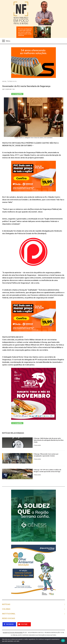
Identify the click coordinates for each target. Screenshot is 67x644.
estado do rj (12, 81)
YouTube (24, 624)
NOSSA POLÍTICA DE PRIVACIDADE (13, 633)
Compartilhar (17, 94)
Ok (63, 641)
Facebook (10, 624)
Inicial (4, 81)
